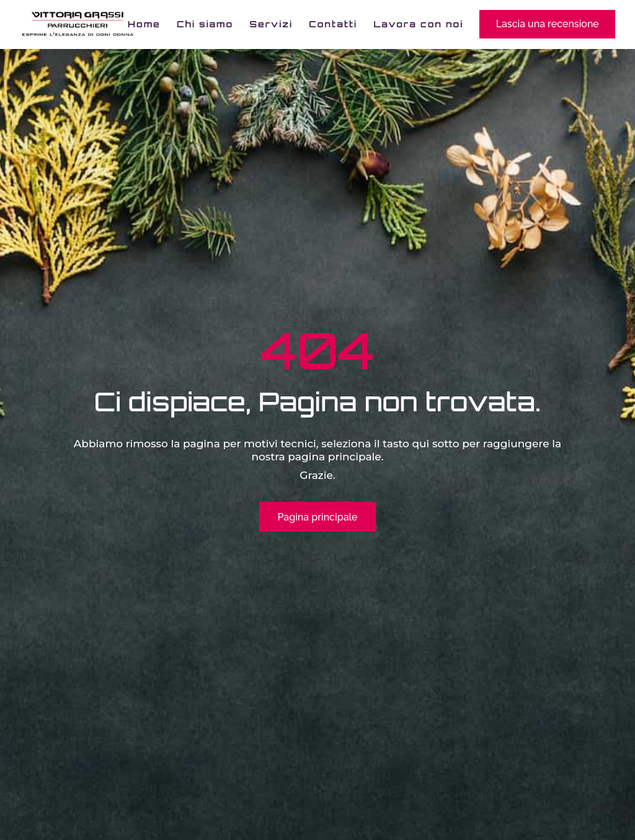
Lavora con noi (418, 25)
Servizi (272, 25)
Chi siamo (205, 25)
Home (144, 25)
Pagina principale (317, 517)
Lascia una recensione (548, 24)
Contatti (333, 25)
